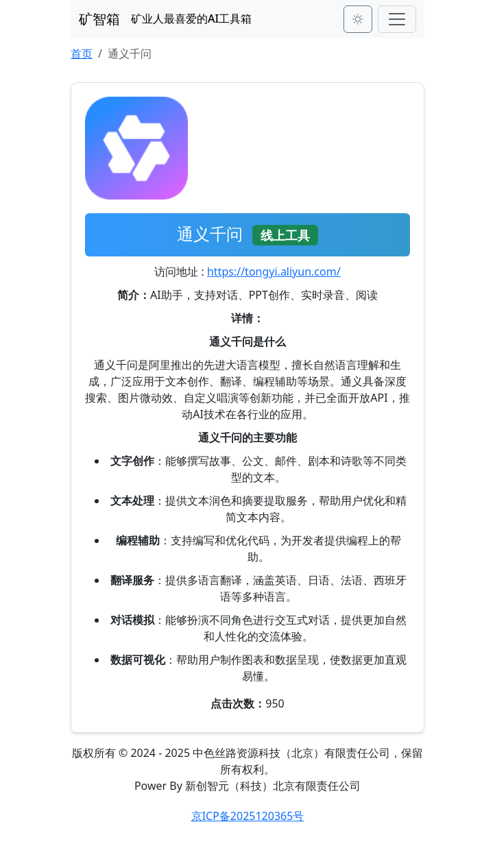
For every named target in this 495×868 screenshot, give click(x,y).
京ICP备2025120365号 (248, 816)
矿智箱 (99, 19)
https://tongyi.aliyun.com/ (274, 272)
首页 (82, 53)
